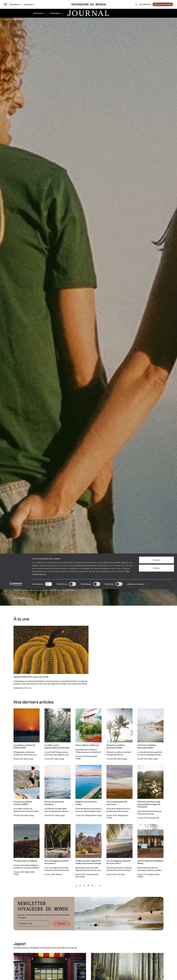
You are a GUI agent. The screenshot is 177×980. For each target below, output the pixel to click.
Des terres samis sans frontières (54, 803)
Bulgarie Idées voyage (94, 815)
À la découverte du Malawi (25, 861)
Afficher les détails (135, 975)
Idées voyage (29, 759)
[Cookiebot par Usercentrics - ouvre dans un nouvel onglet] (16, 975)
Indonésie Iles (154, 818)
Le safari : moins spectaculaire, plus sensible (57, 746)
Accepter (156, 951)
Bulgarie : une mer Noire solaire (86, 803)
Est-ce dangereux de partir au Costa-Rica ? (119, 862)
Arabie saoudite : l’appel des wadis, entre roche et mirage (88, 862)
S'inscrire (61, 923)
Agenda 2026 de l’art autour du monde (31, 677)
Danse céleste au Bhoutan (87, 745)
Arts (30, 688)
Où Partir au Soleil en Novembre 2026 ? (147, 746)
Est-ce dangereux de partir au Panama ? (57, 862)
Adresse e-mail (26, 923)
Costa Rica (121, 874)
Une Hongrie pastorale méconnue (117, 803)
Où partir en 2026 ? (39, 573)
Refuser (156, 959)
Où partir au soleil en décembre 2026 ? (116, 746)
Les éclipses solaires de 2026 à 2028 (24, 746)
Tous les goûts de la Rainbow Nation (150, 862)
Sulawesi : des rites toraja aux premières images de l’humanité (149, 804)
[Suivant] (100, 885)
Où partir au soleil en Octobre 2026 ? (23, 803)
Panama (59, 874)
